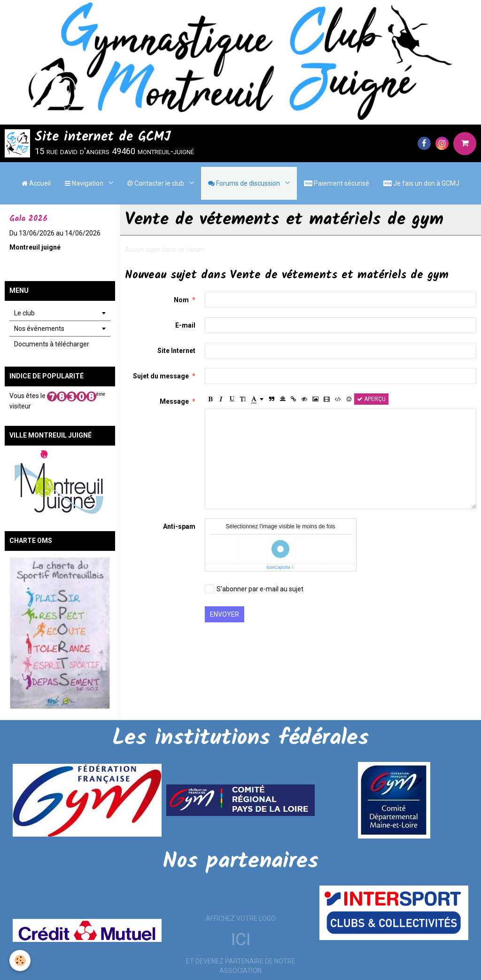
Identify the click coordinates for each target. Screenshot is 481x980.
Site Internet (176, 351)
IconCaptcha (278, 567)
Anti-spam (179, 526)
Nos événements (39, 329)
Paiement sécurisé (337, 183)
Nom (181, 300)
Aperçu (371, 399)
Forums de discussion (245, 183)
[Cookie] (20, 960)
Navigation (85, 183)
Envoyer (225, 614)
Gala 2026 (28, 219)
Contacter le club (156, 183)
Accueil (36, 183)
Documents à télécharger (52, 344)
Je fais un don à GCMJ (421, 183)
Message (174, 401)
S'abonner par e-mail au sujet (254, 589)
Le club (24, 313)
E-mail (185, 325)
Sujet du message (161, 376)
